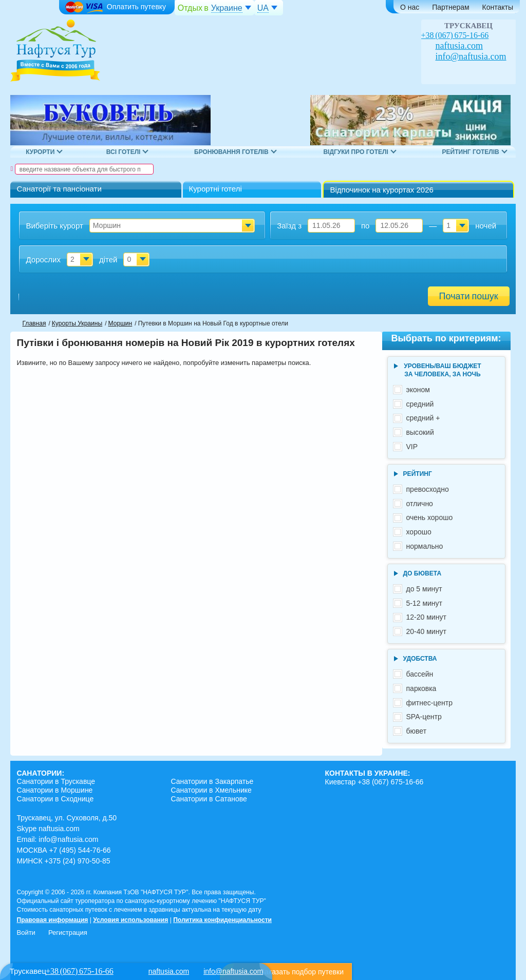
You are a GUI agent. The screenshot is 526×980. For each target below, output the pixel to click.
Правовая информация (52, 920)
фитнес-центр (430, 703)
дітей (108, 260)
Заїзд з (289, 226)
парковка (421, 688)
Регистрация (68, 933)
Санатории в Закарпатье (212, 781)
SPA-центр (424, 717)
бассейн (420, 674)
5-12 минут (425, 603)
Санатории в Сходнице (55, 799)
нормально (425, 546)
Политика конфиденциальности (222, 920)
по (365, 226)
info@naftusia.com (471, 56)
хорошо (419, 532)
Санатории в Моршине (54, 790)
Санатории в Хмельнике (211, 790)
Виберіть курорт (54, 226)
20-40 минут (426, 631)
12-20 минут (426, 617)
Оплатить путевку (116, 7)
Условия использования (130, 920)
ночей (486, 226)
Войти (26, 933)
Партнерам (450, 7)
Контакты (498, 7)
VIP (412, 447)
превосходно (428, 489)
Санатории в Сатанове (209, 799)
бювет (417, 731)
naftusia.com (459, 46)
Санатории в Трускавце (56, 781)
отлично (420, 504)
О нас (410, 7)
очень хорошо (430, 517)
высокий (420, 432)
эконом (418, 390)
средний (420, 404)
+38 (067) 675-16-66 (455, 35)
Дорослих (43, 260)
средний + (423, 418)
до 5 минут (424, 589)
